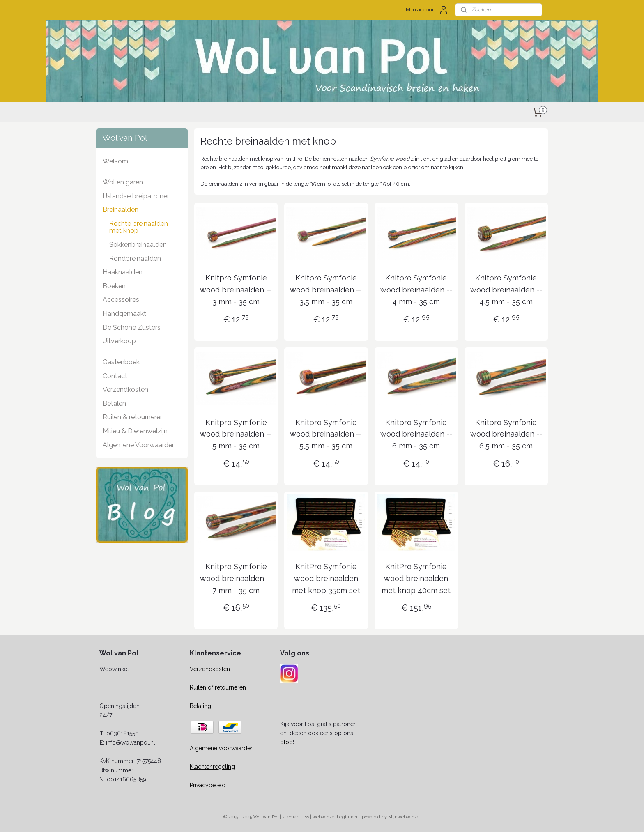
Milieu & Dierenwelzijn (135, 431)
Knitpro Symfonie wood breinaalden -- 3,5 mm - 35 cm (326, 290)
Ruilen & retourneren (133, 417)
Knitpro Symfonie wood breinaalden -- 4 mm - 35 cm (416, 290)
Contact (115, 376)
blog (286, 742)
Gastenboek (121, 362)
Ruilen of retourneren (218, 687)
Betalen (114, 403)
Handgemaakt (124, 314)
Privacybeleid (208, 785)
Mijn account (427, 10)
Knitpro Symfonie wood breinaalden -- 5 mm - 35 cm (236, 434)
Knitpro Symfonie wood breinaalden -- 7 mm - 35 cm (236, 578)
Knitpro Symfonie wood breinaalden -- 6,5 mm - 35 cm (506, 434)
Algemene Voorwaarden (139, 445)
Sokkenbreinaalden (138, 245)
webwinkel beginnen (335, 817)
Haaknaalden (123, 272)
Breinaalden (121, 210)
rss (306, 817)
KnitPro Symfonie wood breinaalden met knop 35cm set (326, 578)
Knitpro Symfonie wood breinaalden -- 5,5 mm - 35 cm (326, 434)
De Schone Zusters (132, 328)
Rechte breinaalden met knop (139, 227)
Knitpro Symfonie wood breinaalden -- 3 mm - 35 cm (236, 290)
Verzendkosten (125, 390)
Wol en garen (123, 182)
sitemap (291, 817)
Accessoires (121, 300)
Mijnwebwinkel (404, 817)
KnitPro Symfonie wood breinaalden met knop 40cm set (416, 578)
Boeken (114, 286)
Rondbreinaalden (135, 259)
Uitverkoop (119, 341)
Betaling (200, 706)
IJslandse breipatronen (137, 196)
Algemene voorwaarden (222, 748)
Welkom (115, 161)
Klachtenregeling (212, 767)
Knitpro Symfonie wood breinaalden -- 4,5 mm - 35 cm (506, 290)
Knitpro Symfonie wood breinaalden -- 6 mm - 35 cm (416, 434)
